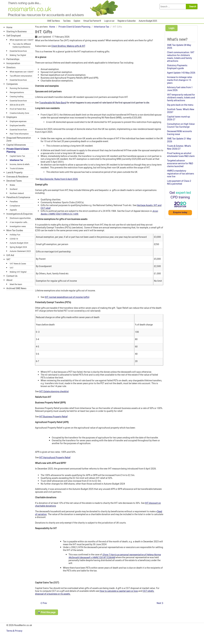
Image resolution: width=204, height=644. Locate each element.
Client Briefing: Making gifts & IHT (68, 46)
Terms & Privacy (15, 631)
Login (171, 28)
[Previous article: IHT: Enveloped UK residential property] (44, 603)
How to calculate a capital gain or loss (119, 591)
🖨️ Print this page (47, 612)
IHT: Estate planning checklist (54, 391)
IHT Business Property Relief (53, 417)
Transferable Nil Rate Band (53, 103)
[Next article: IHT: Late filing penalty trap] (160, 603)
